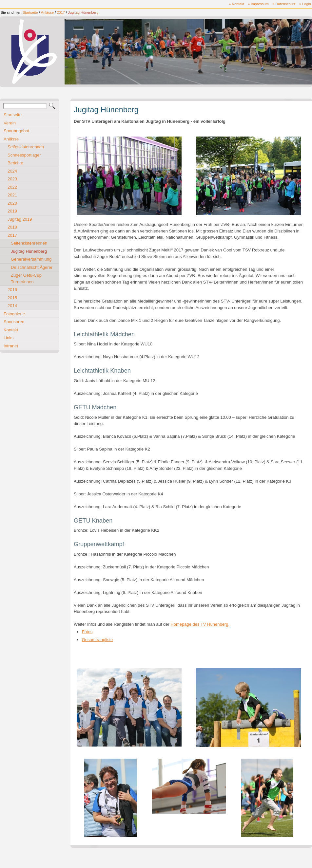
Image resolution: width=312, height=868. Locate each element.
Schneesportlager (24, 155)
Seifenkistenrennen (26, 147)
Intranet (11, 346)
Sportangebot (16, 131)
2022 (12, 187)
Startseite (30, 12)
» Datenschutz (284, 4)
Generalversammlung (31, 259)
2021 (12, 195)
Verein (10, 123)
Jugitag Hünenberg (83, 12)
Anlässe (47, 12)
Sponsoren (14, 322)
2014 (12, 306)
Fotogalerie (14, 314)
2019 (12, 211)
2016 (12, 290)
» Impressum (258, 4)
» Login (305, 4)
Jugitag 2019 (20, 219)
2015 (12, 298)
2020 (12, 203)
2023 (12, 179)
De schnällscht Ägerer (32, 267)
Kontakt (11, 330)
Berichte (15, 163)
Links (9, 338)
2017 (61, 12)
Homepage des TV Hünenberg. (200, 624)
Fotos (87, 632)
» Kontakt (236, 4)
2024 (12, 171)
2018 (12, 227)
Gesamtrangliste (97, 640)
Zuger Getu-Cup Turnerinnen (26, 278)
